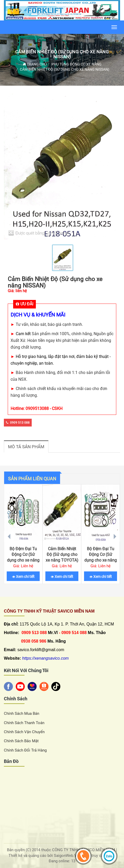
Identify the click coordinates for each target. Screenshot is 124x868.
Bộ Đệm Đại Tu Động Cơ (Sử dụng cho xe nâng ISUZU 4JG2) (101, 557)
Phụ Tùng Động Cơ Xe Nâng (77, 64)
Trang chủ (35, 64)
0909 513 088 (18, 423)
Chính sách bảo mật (21, 741)
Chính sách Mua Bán (22, 713)
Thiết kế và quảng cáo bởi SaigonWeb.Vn (44, 856)
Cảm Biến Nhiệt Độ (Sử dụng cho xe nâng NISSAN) (62, 54)
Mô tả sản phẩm (26, 447)
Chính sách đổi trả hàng (25, 750)
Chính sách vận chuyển (24, 732)
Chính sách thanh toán (24, 723)
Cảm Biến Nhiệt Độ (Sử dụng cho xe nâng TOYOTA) (62, 554)
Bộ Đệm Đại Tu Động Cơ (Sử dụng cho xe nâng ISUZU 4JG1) (23, 557)
